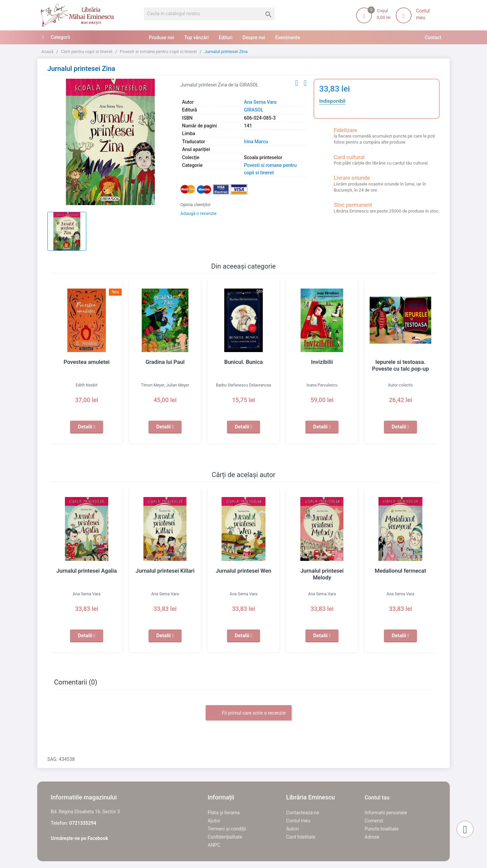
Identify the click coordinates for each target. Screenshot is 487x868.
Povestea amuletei (87, 362)
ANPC (214, 845)
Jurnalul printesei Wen (243, 571)
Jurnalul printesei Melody (322, 571)
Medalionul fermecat (401, 571)
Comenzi (374, 821)
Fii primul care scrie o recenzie (248, 713)
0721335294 (83, 823)
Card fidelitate (301, 837)
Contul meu (298, 821)
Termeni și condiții (227, 829)
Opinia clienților (195, 205)
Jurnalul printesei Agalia (87, 571)
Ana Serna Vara (260, 102)
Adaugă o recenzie (198, 213)
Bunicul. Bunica (243, 362)
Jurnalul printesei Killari (165, 571)
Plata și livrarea (224, 813)
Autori (292, 829)
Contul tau (377, 798)
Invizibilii (322, 362)
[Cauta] (209, 14)
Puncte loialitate (382, 829)
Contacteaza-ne (303, 813)
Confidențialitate (225, 837)
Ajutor (214, 821)
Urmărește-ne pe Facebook (79, 838)
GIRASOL (253, 110)
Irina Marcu (256, 142)
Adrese (372, 837)
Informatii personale (386, 813)
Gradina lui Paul (165, 362)
